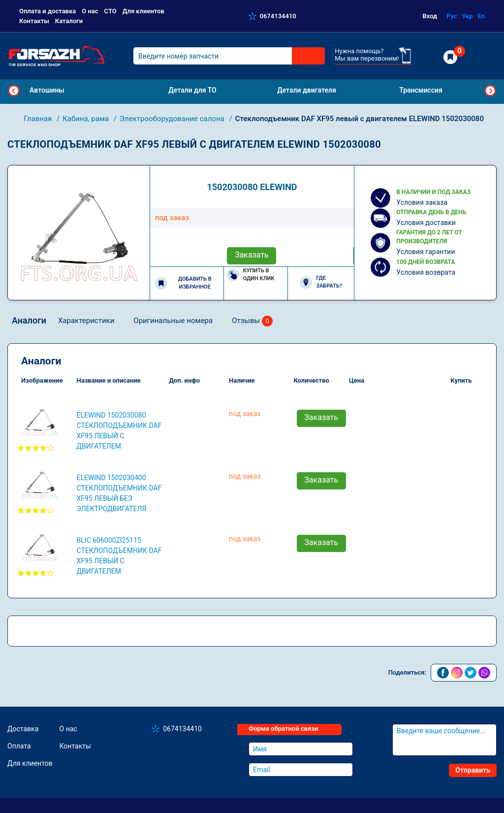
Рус (452, 16)
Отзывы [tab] (252, 321)
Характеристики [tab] (86, 321)
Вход (430, 16)
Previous (14, 91)
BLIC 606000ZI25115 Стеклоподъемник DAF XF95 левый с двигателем (119, 556)
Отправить (473, 770)
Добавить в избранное (183, 283)
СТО (110, 11)
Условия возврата (426, 272)
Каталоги (69, 21)
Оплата (19, 746)
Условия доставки (426, 223)
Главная (39, 119)
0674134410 (278, 16)
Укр (467, 16)
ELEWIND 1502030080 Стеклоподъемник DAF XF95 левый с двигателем (119, 431)
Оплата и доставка (47, 11)
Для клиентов (143, 11)
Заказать (252, 255)
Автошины (47, 90)
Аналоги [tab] (29, 320)
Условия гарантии (425, 252)
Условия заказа (422, 202)
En (481, 16)
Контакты (34, 21)
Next (490, 91)
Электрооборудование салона (173, 119)
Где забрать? (321, 282)
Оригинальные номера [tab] (173, 321)
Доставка (23, 729)
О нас (90, 11)
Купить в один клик (251, 275)
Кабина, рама (87, 119)
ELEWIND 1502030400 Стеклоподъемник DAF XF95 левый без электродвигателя (119, 493)
